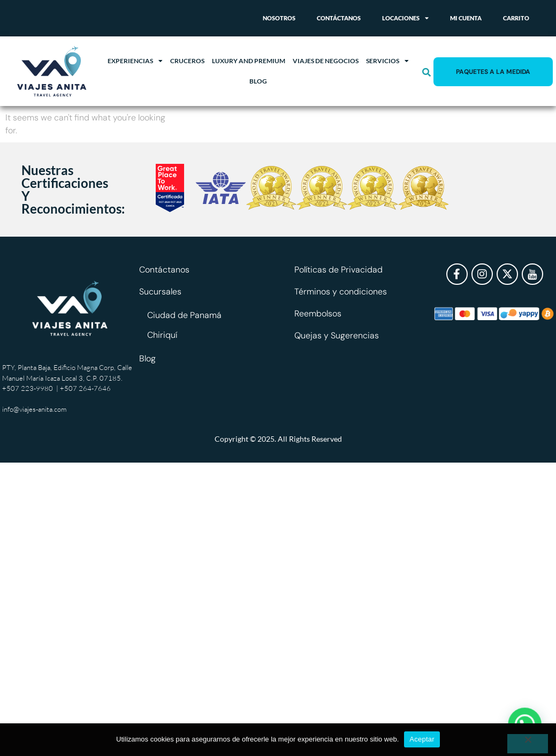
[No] (528, 744)
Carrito (516, 18)
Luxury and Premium (249, 61)
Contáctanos (339, 18)
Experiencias (135, 61)
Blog (258, 81)
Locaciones (405, 18)
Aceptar (422, 739)
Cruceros (187, 61)
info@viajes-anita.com (34, 409)
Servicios (387, 61)
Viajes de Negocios (326, 61)
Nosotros (279, 18)
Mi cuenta (466, 18)
